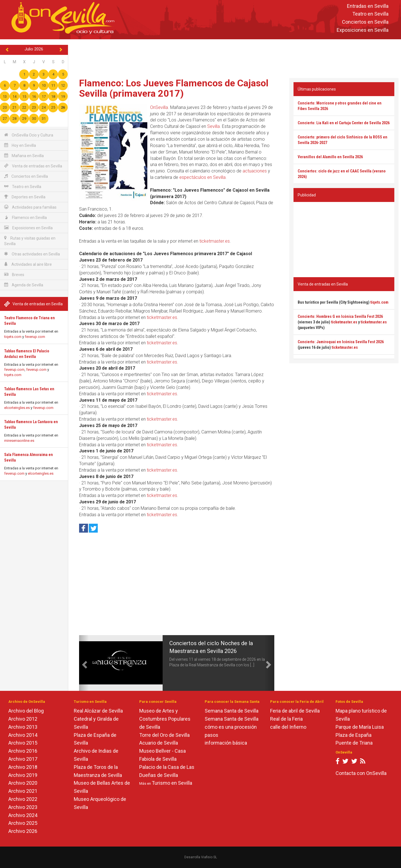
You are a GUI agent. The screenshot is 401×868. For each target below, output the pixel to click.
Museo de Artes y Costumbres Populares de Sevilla (165, 719)
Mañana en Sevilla (24, 156)
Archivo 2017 (23, 759)
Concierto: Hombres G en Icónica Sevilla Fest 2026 (340, 316)
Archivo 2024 (23, 815)
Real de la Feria (286, 719)
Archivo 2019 (23, 775)
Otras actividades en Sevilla (32, 254)
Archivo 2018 (23, 767)
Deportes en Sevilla (25, 197)
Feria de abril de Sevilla (295, 711)
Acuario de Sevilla (159, 743)
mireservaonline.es (19, 441)
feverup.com (35, 337)
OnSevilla (159, 107)
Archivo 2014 (23, 735)
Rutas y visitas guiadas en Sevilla (30, 241)
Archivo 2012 (23, 719)
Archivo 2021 (23, 791)
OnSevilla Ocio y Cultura (29, 135)
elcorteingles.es (17, 408)
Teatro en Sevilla (370, 14)
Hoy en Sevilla (20, 145)
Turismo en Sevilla (172, 783)
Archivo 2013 (23, 727)
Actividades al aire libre (28, 264)
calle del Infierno (288, 727)
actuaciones (255, 171)
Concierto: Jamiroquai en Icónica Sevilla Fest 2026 (341, 342)
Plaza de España (354, 735)
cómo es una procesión (231, 727)
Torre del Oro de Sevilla (164, 735)
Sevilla (213, 126)
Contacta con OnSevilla (361, 773)
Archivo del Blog (26, 711)
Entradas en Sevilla (368, 6)
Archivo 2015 (23, 743)
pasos (211, 735)
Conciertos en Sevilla (365, 22)
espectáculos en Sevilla (202, 177)
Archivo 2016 (23, 751)
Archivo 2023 (23, 807)
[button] (84, 663)
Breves (14, 275)
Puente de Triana (354, 743)
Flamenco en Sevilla (25, 217)
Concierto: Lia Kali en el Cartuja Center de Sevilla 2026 (344, 123)
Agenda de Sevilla (24, 285)
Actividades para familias (30, 207)
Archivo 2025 (23, 823)
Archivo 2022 (23, 799)
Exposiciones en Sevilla (363, 30)
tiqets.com (13, 337)
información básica (226, 743)
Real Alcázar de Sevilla (98, 711)
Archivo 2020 (23, 783)
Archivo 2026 (23, 831)
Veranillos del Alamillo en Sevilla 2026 (330, 157)
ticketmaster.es (215, 241)
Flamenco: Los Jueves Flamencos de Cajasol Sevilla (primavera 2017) (174, 88)
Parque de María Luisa (360, 727)
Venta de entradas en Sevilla (33, 166)
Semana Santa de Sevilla (232, 711)
